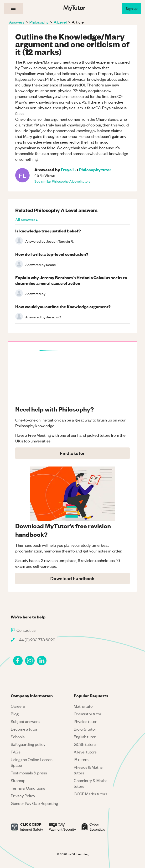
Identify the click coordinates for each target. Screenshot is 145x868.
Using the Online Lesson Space (32, 762)
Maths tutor (84, 706)
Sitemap (18, 780)
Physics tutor (85, 721)
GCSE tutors (85, 744)
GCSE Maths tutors (91, 794)
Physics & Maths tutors (88, 770)
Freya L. (68, 169)
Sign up (132, 8)
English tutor (85, 737)
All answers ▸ (27, 220)
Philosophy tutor (95, 169)
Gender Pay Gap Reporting (34, 803)
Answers (17, 22)
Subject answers (25, 721)
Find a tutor (72, 453)
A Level (60, 22)
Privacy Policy (23, 796)
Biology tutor (85, 729)
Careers (18, 706)
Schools (18, 737)
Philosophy (39, 22)
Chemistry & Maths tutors (91, 783)
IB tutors (81, 759)
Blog (15, 714)
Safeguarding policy (28, 744)
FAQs (16, 752)
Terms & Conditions (28, 788)
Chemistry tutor (88, 714)
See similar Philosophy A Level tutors (62, 181)
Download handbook (72, 578)
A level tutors (85, 752)
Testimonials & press (29, 773)
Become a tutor (24, 729)
